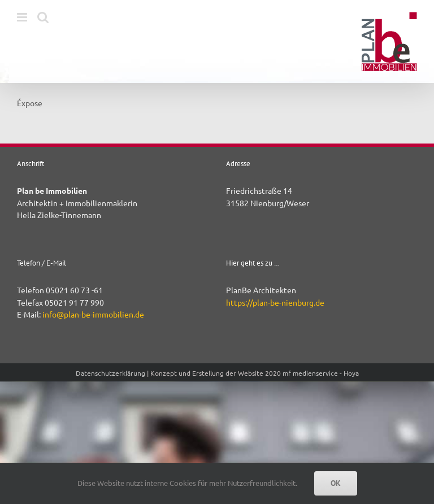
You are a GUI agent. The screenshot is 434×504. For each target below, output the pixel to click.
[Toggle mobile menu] (23, 17)
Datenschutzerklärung (110, 373)
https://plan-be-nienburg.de (275, 302)
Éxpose (30, 103)
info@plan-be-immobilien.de (93, 314)
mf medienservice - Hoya (321, 373)
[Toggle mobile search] (43, 17)
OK (336, 483)
